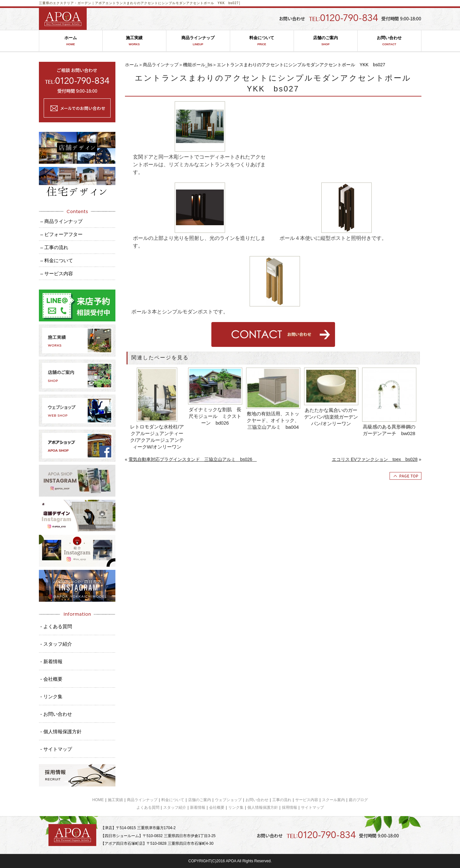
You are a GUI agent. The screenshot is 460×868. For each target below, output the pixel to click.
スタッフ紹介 (175, 807)
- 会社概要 (51, 679)
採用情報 (289, 807)
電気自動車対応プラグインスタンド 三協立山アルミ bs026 (193, 459)
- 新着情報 (51, 661)
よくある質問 (148, 807)
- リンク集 (51, 696)
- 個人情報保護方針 (61, 732)
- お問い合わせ (56, 714)
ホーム (71, 41)
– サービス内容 (57, 273)
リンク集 (236, 807)
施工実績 (134, 41)
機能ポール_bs (198, 65)
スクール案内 (333, 800)
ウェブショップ (228, 800)
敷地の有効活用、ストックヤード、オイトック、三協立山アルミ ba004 (273, 420)
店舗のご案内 (326, 41)
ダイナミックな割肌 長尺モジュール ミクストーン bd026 (215, 416)
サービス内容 (307, 800)
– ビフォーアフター (62, 234)
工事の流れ (282, 800)
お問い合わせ (389, 41)
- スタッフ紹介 (56, 644)
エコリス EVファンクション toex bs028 (375, 459)
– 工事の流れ (55, 247)
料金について (262, 41)
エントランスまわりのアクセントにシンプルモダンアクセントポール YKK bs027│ (173, 3)
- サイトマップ (56, 749)
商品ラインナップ (198, 41)
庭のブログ (358, 800)
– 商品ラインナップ (62, 221)
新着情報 (198, 807)
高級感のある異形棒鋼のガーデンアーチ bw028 (389, 430)
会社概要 (217, 807)
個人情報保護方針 (263, 807)
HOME (98, 800)
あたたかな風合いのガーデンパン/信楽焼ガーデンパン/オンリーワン (331, 417)
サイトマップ (312, 807)
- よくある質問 (56, 626)
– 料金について (57, 260)
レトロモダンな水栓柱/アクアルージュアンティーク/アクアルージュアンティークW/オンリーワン (157, 437)
